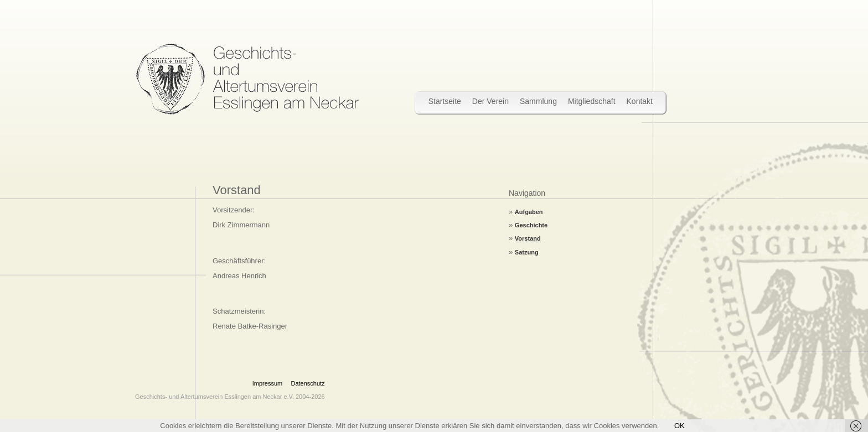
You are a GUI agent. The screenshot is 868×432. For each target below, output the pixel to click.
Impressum (267, 383)
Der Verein (490, 101)
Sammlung (538, 101)
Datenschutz (308, 383)
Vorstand (528, 238)
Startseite (445, 101)
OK (680, 426)
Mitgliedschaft (592, 101)
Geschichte (531, 225)
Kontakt (640, 101)
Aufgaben (529, 212)
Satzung (527, 252)
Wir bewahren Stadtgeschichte (247, 79)
